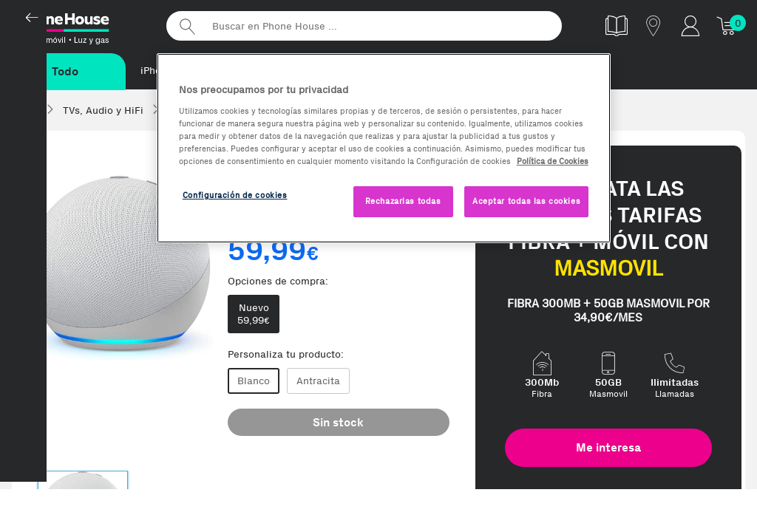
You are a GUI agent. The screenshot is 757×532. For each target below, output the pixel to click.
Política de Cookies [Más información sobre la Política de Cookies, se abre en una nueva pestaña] (553, 161)
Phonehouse (81, 25)
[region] (384, 148)
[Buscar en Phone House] (364, 26)
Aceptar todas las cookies (526, 201)
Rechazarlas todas (403, 201)
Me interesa (608, 448)
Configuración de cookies (235, 195)
